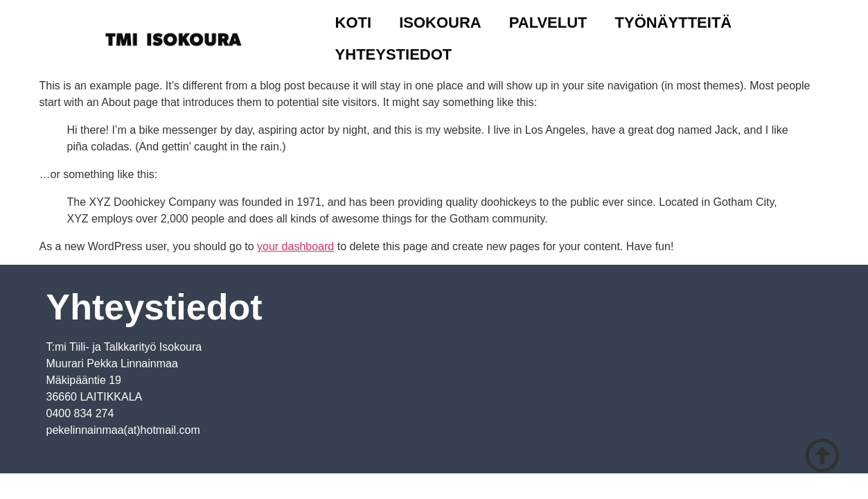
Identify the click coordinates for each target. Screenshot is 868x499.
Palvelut (548, 23)
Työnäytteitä (674, 23)
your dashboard (295, 246)
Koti (354, 23)
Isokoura (440, 23)
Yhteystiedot (394, 54)
